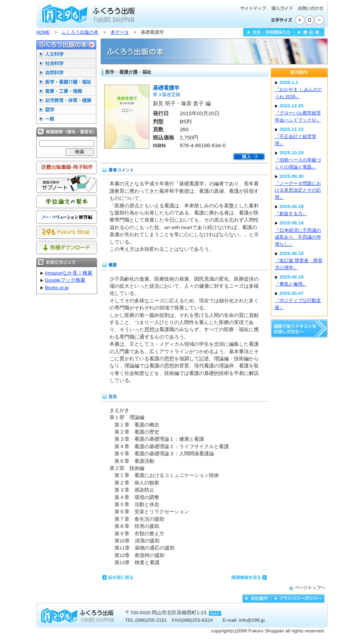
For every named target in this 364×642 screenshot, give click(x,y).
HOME (43, 32)
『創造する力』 (291, 214)
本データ (120, 32)
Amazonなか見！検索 (69, 273)
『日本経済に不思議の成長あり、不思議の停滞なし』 (298, 237)
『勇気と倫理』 (291, 284)
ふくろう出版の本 (80, 32)
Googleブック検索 (65, 280)
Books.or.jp (57, 288)
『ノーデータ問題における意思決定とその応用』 (298, 190)
